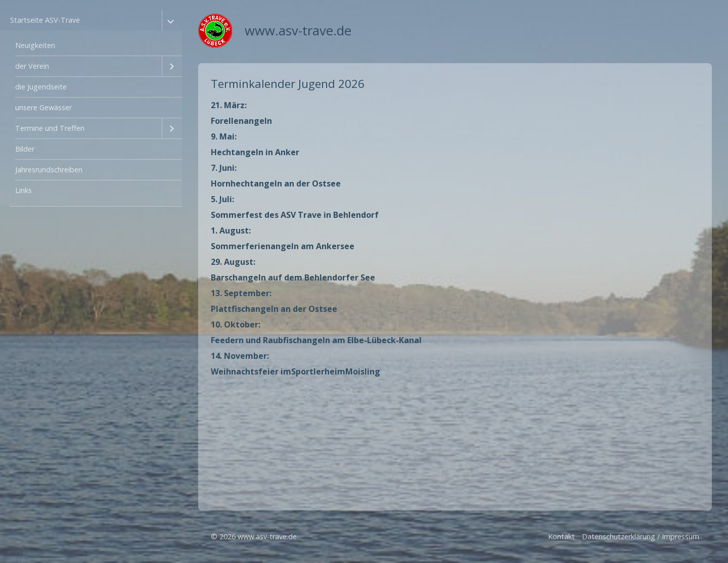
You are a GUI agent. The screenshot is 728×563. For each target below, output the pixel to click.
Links (24, 190)
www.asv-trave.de (298, 31)
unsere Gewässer (43, 107)
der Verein (32, 66)
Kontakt (561, 536)
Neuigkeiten (35, 45)
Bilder (25, 149)
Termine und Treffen (50, 128)
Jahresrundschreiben (49, 170)
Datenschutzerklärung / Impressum (641, 536)
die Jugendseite (41, 87)
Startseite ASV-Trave (45, 20)
